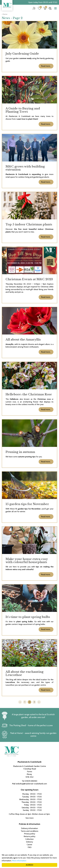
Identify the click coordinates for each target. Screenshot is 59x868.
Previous (20, 702)
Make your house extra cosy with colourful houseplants (27, 561)
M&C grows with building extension (25, 168)
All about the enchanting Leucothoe (25, 673)
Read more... (46, 66)
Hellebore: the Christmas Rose (29, 394)
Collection (29, 839)
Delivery (29, 842)
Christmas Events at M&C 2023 (29, 279)
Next (39, 702)
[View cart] (45, 8)
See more (30, 818)
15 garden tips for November (27, 504)
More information (19, 861)
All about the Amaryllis (23, 340)
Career (29, 845)
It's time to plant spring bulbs (28, 617)
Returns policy (29, 836)
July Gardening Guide (22, 54)
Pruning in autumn (20, 452)
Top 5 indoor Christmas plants (29, 224)
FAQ (30, 847)
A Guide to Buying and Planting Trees (23, 110)
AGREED (29, 865)
